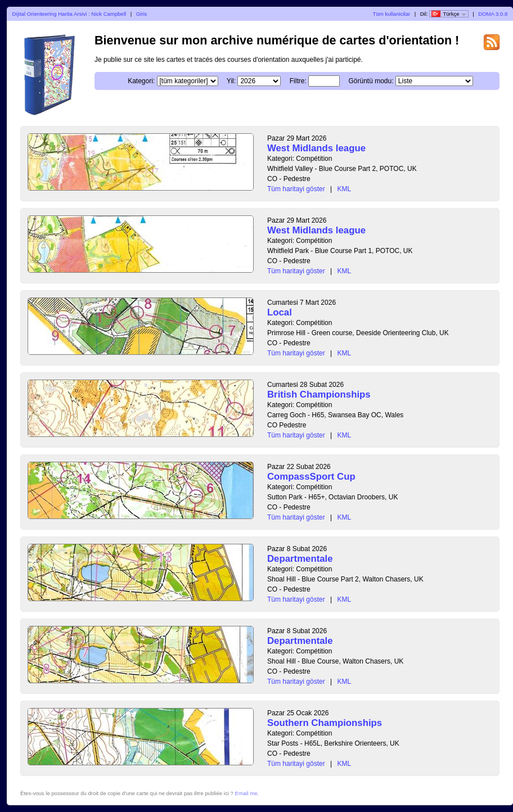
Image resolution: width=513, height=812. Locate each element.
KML (345, 189)
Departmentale (300, 559)
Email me (246, 793)
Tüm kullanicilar (392, 14)
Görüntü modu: (371, 81)
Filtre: (298, 81)
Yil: (231, 81)
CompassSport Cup (311, 477)
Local (280, 312)
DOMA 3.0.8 (493, 14)
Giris (142, 14)
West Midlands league (316, 148)
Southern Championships (325, 723)
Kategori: (141, 81)
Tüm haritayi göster (296, 189)
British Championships (319, 394)
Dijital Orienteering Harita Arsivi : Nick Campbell (69, 14)
